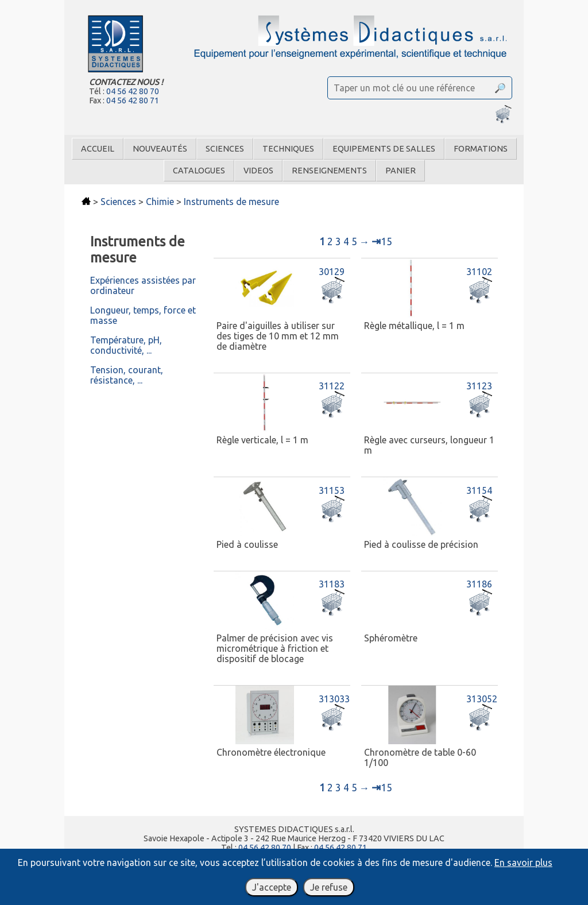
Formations (481, 149)
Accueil (98, 149)
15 (382, 241)
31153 (332, 490)
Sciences (225, 149)
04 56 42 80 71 (133, 100)
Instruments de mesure (231, 202)
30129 (332, 272)
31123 (479, 386)
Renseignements (329, 171)
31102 (479, 272)
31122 (332, 386)
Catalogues (199, 171)
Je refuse (329, 887)
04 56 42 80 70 (133, 91)
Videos (258, 171)
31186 (479, 584)
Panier (401, 171)
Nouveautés (160, 149)
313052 (482, 699)
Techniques (288, 149)
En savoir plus (523, 863)
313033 (334, 699)
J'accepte (272, 887)
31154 (479, 490)
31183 (332, 584)
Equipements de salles (384, 149)
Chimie (160, 202)
